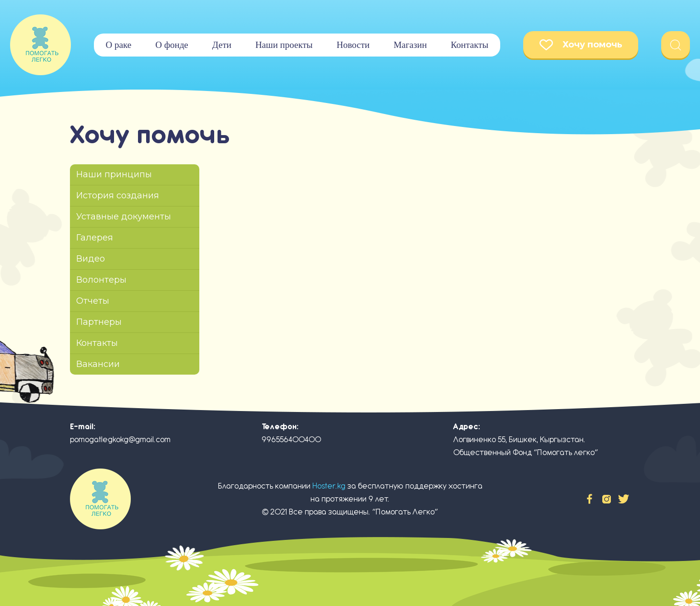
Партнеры (99, 322)
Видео (91, 259)
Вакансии (98, 364)
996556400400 (291, 440)
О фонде (172, 45)
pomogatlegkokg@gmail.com (120, 440)
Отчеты (93, 301)
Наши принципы (114, 174)
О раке (119, 45)
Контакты (470, 45)
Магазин (410, 45)
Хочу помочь (581, 45)
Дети (222, 45)
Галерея (95, 238)
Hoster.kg (329, 486)
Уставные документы (124, 217)
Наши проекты (284, 45)
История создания (118, 195)
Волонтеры (101, 280)
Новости (353, 45)
